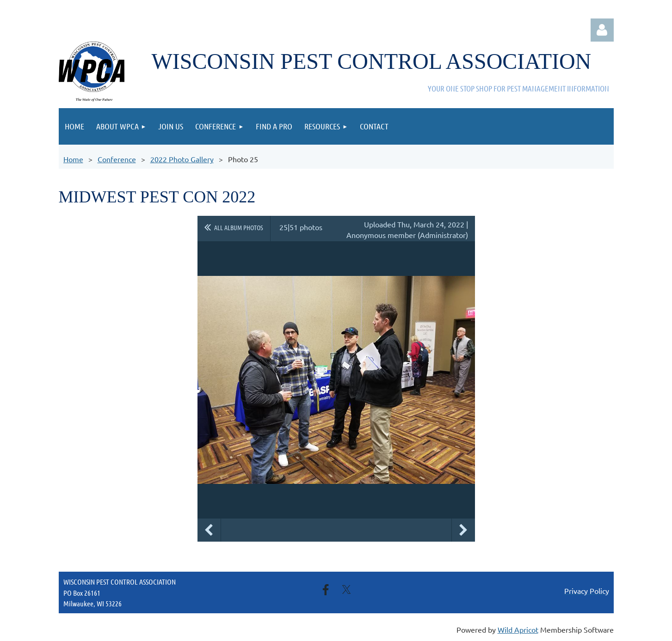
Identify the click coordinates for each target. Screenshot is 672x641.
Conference (117, 159)
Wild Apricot (518, 629)
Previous (209, 530)
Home (73, 159)
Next (463, 530)
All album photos (239, 227)
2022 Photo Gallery (182, 159)
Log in (602, 30)
